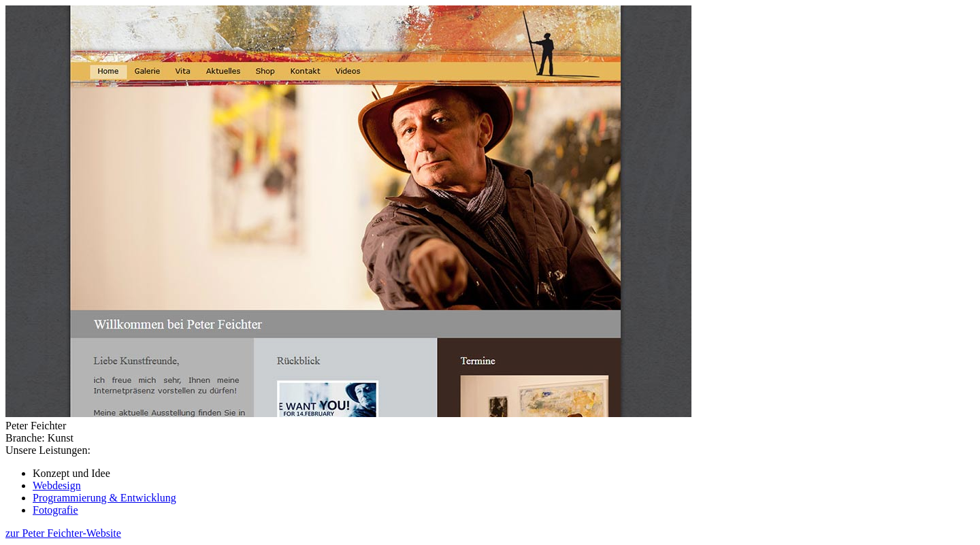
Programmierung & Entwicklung (104, 498)
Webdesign (57, 485)
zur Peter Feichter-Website (63, 533)
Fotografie (55, 510)
